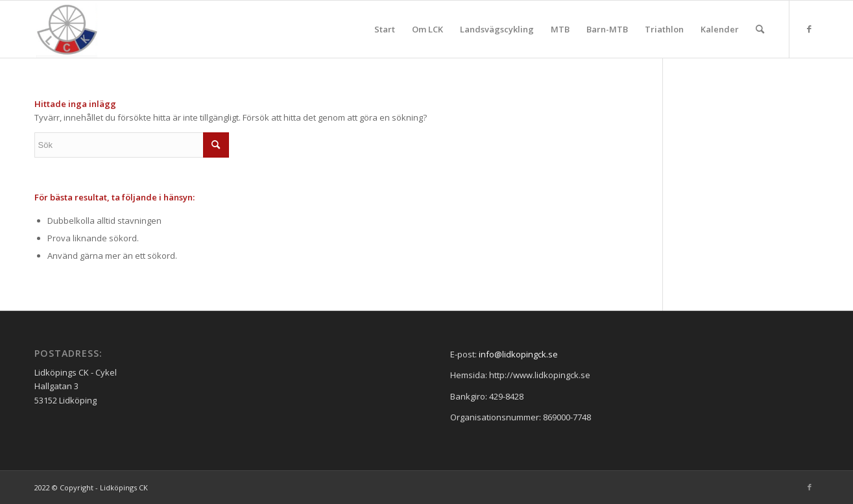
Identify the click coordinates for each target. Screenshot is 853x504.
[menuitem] (385, 29)
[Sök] (760, 29)
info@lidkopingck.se (518, 354)
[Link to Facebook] (810, 29)
